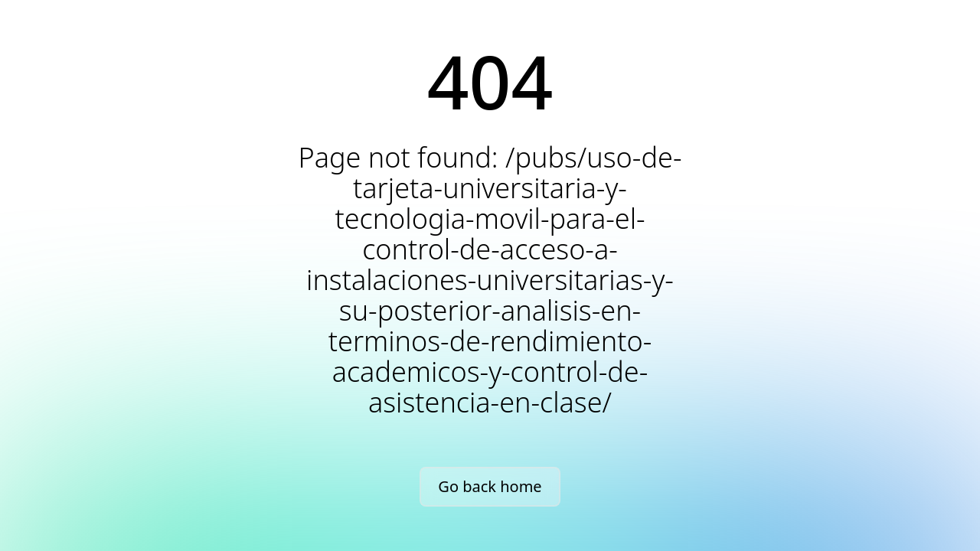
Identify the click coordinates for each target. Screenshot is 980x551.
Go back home (490, 486)
